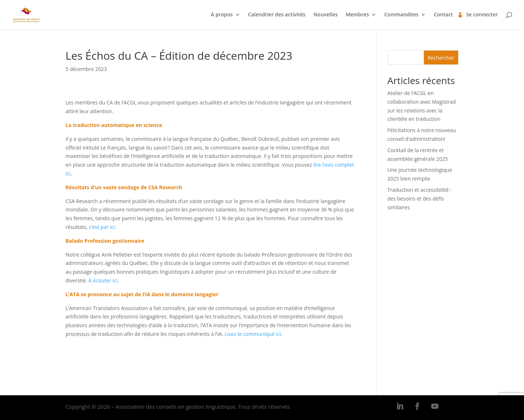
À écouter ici (103, 280)
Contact (443, 15)
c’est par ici (102, 227)
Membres (357, 15)
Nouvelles (325, 15)
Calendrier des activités (277, 15)
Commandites (401, 15)
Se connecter (482, 15)
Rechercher (441, 58)
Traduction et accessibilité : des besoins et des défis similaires (420, 199)
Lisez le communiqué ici (253, 334)
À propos (222, 15)
